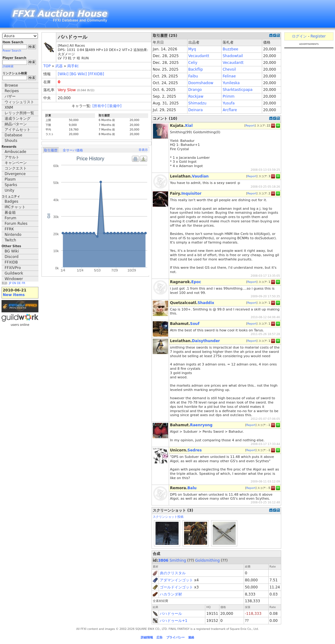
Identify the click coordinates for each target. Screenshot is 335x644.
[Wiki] (63, 74)
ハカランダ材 (171, 594)
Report (250, 126)
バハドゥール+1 (174, 621)
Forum (10, 218)
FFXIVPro (13, 268)
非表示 (143, 150)
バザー (10, 96)
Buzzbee (230, 49)
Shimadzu (197, 103)
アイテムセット (18, 130)
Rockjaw (196, 96)
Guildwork (14, 273)
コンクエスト (16, 168)
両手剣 (73, 66)
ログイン (299, 36)
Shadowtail (233, 56)
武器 (59, 66)
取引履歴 (51, 150)
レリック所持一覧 (19, 113)
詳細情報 (147, 637)
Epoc (196, 282)
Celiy (193, 63)
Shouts (11, 141)
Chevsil (229, 69)
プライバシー (175, 637)
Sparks (11, 185)
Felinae (229, 76)
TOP (47, 66)
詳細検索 (8, 66)
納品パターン (16, 124)
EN (14, 283)
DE (19, 283)
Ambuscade (15, 152)
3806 (163, 560)
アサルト (12, 157)
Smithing (178, 560)
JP (10, 283)
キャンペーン (16, 163)
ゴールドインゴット (176, 587)
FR (24, 283)
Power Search (12, 51)
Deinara (196, 110)
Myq (192, 49)
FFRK (9, 229)
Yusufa (229, 103)
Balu (192, 488)
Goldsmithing (207, 560)
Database (13, 135)
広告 (160, 637)
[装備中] (114, 106)
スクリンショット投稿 (168, 517)
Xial (189, 126)
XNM (9, 107)
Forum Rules (16, 224)
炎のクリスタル (173, 573)
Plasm (10, 179)
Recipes (12, 91)
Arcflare (230, 110)
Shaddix (206, 303)
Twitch (10, 240)
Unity (10, 190)
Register (318, 36)
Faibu (193, 76)
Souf (195, 324)
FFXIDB (11, 262)
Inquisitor (191, 193)
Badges (11, 201)
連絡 (191, 637)
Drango (195, 90)
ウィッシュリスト (19, 102)
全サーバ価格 (73, 150)
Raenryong (201, 425)
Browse (11, 85)
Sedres (195, 450)
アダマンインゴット (176, 580)
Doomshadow (201, 83)
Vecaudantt (199, 56)
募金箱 (10, 213)
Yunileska (231, 83)
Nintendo (13, 235)
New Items (14, 295)
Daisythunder (206, 341)
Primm (229, 96)
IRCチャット (15, 207)
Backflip (196, 69)
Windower (14, 279)
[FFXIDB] (96, 74)
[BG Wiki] (78, 74)
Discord (12, 257)
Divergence (15, 174)
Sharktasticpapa (237, 90)
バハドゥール (171, 614)
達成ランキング (18, 119)
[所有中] (99, 106)
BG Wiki (12, 251)
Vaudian (200, 176)
